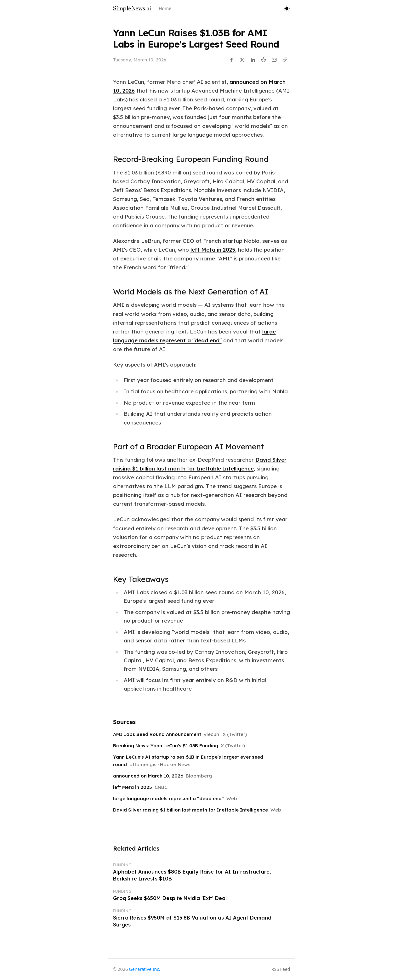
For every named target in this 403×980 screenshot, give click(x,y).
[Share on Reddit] (264, 60)
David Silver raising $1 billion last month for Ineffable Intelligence (190, 810)
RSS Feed (281, 969)
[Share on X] (242, 60)
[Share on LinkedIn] (253, 60)
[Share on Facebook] (231, 60)
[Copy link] (285, 60)
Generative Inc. (145, 969)
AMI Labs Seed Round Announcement (157, 734)
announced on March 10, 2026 (148, 776)
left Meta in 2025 (213, 250)
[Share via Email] (274, 60)
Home (165, 8)
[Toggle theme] (287, 9)
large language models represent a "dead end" (168, 798)
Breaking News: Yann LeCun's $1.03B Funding (166, 746)
